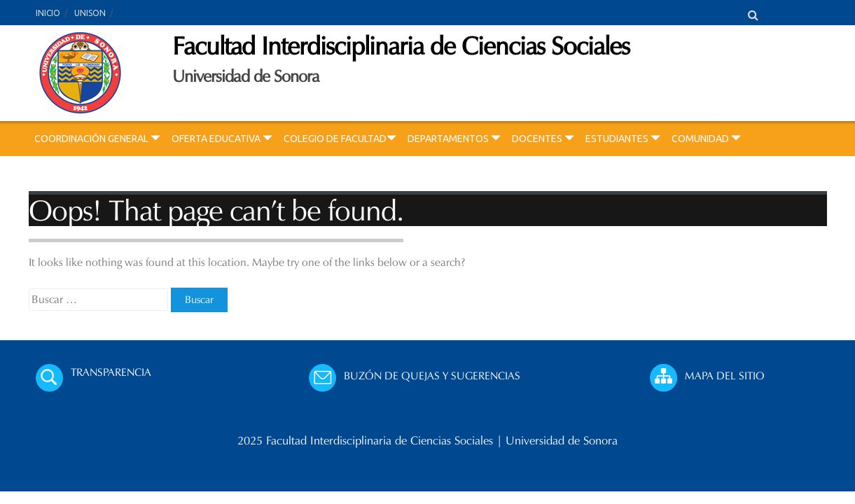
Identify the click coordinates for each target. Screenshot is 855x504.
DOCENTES (543, 139)
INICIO (48, 13)
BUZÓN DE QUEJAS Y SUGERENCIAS (432, 376)
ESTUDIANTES (623, 139)
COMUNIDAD (706, 139)
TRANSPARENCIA (111, 372)
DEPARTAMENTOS (454, 139)
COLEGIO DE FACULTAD (340, 139)
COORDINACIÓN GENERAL (97, 139)
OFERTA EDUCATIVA (222, 139)
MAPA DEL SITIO (725, 376)
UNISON (90, 13)
